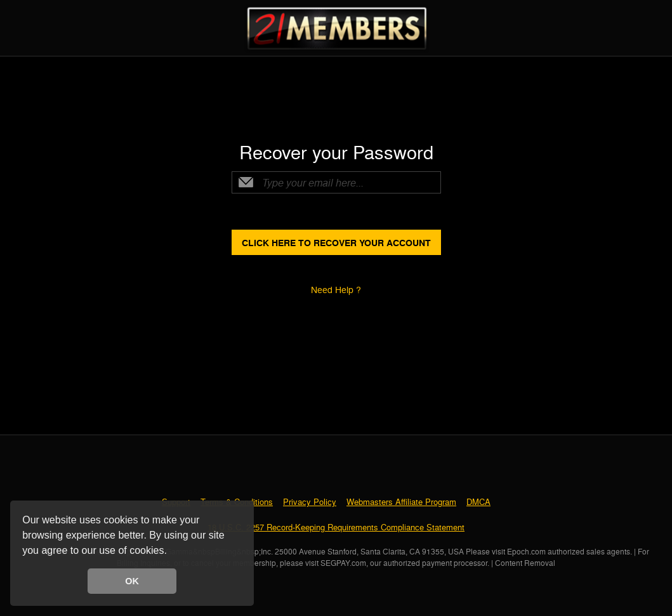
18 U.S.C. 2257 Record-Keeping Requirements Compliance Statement (336, 527)
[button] (171, 552)
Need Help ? (336, 289)
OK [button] (132, 581)
